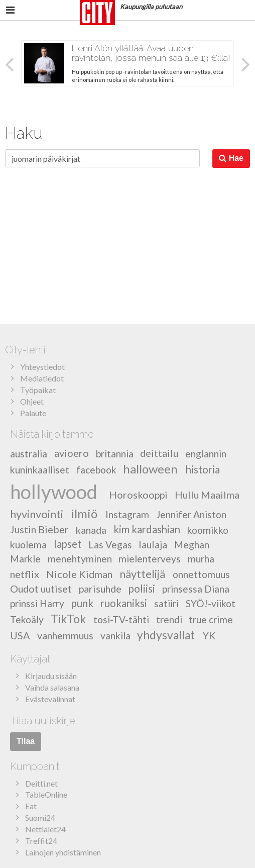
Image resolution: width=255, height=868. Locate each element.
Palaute (33, 413)
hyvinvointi (37, 514)
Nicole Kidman (79, 573)
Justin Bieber (39, 529)
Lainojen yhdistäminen (63, 852)
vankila (115, 636)
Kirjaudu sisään (51, 676)
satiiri (166, 603)
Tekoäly (27, 619)
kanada (91, 529)
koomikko (208, 529)
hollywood (54, 491)
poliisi (142, 589)
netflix (25, 573)
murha (201, 559)
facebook (96, 470)
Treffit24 (41, 841)
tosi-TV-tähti (121, 619)
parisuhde (100, 589)
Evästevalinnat (50, 699)
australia (29, 453)
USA (20, 635)
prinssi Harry (37, 603)
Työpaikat (38, 390)
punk (82, 603)
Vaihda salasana (52, 687)
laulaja (153, 544)
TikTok (68, 619)
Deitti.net (41, 783)
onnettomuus (201, 574)
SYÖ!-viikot (211, 603)
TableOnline (46, 794)
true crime (211, 619)
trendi (169, 619)
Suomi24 (40, 817)
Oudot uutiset (41, 589)
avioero (72, 453)
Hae (231, 158)
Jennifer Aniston (191, 514)
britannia (115, 453)
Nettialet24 (45, 829)
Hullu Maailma (207, 495)
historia (203, 469)
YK (209, 636)
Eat (31, 806)
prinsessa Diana (196, 589)
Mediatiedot (42, 378)
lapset (68, 544)
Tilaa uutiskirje (43, 721)
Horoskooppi (138, 495)
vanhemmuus (65, 635)
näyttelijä (142, 573)
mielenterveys (150, 559)
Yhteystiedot (42, 367)
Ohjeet (32, 401)
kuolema (28, 545)
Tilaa (26, 741)
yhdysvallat (166, 635)
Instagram (127, 514)
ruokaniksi (124, 603)
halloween (150, 469)
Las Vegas (110, 545)
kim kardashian (147, 529)
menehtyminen (80, 559)
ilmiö (84, 513)
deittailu (159, 453)
